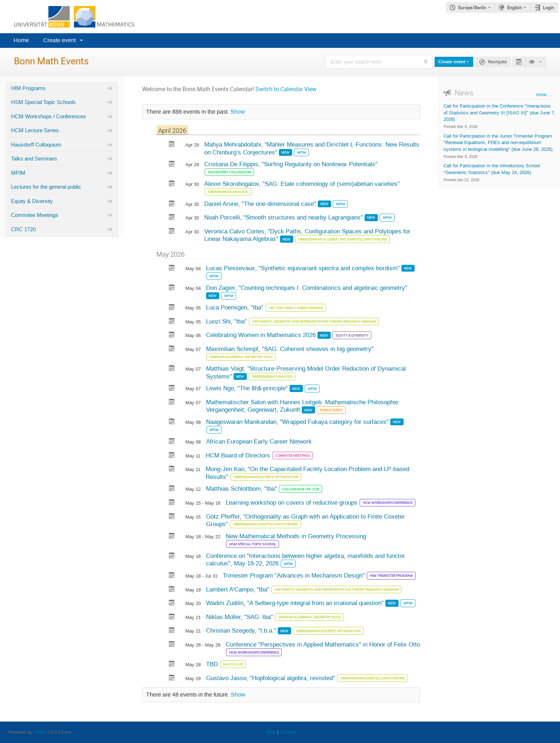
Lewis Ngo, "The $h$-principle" (248, 388)
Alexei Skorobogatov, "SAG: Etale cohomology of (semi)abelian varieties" (302, 184)
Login (548, 8)
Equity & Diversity (32, 201)
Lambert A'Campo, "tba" (239, 589)
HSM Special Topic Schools (43, 102)
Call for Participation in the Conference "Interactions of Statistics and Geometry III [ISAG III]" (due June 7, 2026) (499, 113)
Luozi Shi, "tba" (227, 321)
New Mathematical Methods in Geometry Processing (296, 536)
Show (238, 112)
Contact (288, 732)
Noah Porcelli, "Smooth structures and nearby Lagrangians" (284, 217)
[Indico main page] (67, 17)
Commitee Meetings (35, 215)
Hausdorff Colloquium (36, 145)
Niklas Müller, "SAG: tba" (240, 617)
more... (543, 95)
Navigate (497, 62)
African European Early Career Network (259, 441)
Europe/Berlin (472, 8)
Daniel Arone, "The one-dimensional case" (261, 204)
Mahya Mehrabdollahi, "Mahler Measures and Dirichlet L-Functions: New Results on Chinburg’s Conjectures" (312, 148)
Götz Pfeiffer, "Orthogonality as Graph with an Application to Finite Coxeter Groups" (306, 520)
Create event (59, 40)
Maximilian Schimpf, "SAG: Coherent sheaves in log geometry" (290, 349)
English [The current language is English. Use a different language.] (514, 8)
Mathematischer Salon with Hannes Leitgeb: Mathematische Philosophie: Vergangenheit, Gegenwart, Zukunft (303, 406)
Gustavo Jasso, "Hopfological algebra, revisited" (271, 678)
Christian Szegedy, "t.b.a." (242, 630)
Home (21, 40)
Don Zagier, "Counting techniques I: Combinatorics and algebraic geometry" (307, 288)
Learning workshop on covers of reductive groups (292, 502)
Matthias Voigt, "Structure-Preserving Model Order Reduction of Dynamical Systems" (306, 372)
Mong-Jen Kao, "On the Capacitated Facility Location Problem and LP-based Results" (307, 473)
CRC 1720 (23, 229)
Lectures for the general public (46, 187)
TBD (213, 664)
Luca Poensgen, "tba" (236, 307)
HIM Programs (28, 88)
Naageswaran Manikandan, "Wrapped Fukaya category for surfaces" (298, 422)
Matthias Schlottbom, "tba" (242, 489)
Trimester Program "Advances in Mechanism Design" (295, 575)
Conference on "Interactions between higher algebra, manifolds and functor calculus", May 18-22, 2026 (306, 560)
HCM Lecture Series (35, 130)
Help (271, 732)
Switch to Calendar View (286, 89)
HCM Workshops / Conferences (49, 117)
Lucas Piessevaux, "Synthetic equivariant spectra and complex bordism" (304, 268)
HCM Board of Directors (239, 455)
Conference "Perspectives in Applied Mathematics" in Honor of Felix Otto (323, 644)
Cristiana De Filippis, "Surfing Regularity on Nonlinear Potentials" (291, 164)
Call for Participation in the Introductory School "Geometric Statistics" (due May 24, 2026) (492, 169)
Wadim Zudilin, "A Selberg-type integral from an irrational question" (296, 603)
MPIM (18, 173)
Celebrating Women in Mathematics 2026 (262, 335)
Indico (40, 732)
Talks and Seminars (34, 159)
